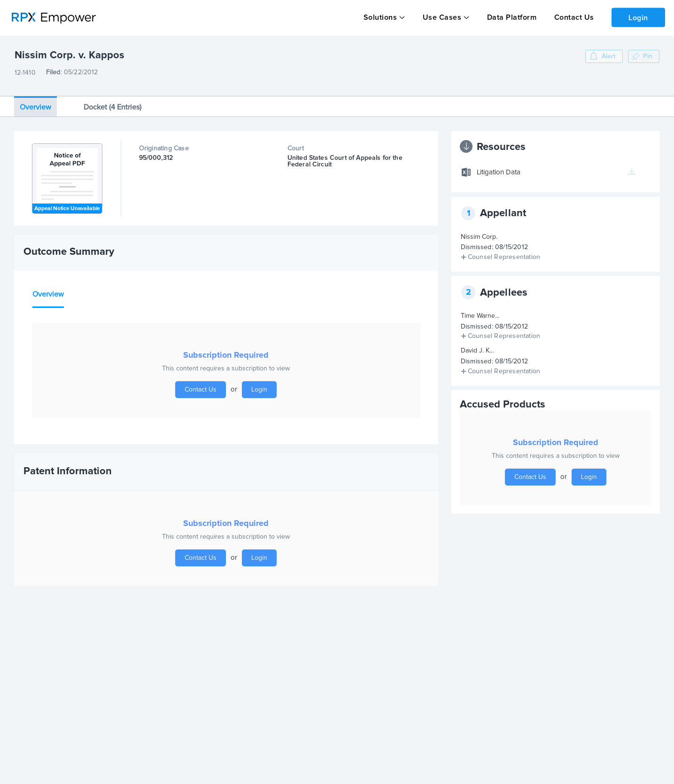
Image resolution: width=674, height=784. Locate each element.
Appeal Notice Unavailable (67, 203)
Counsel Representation (504, 251)
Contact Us (571, 17)
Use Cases (441, 17)
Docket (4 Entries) (112, 102)
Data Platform (510, 17)
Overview (35, 102)
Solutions (380, 17)
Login (637, 17)
